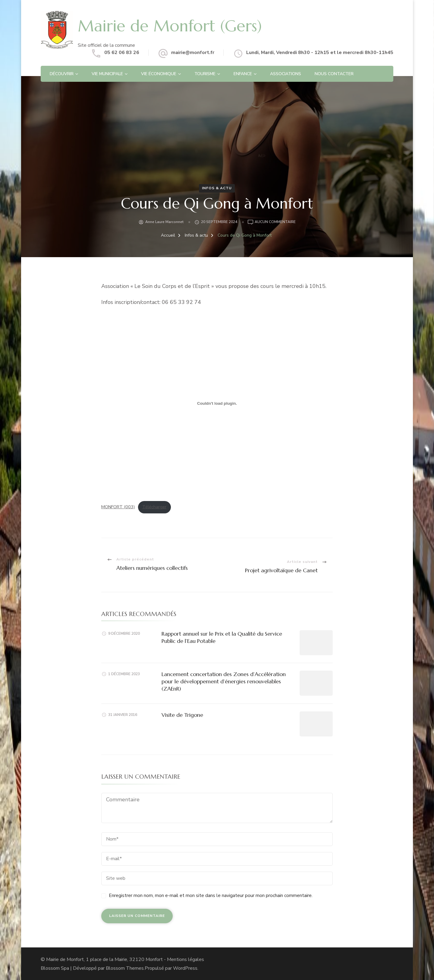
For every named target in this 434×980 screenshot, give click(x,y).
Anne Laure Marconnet (164, 222)
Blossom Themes (125, 968)
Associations (286, 74)
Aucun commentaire (275, 222)
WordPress (185, 968)
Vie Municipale (107, 74)
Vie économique (159, 74)
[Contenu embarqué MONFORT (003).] (217, 404)
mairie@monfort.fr (193, 53)
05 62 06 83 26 (122, 53)
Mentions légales (186, 959)
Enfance (243, 74)
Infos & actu (217, 188)
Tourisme (205, 74)
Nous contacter (334, 74)
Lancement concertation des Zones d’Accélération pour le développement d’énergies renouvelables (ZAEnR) (224, 681)
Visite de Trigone (182, 715)
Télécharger (154, 507)
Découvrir (62, 74)
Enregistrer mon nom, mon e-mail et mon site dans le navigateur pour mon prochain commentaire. (211, 895)
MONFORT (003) (118, 507)
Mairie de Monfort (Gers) (177, 25)
